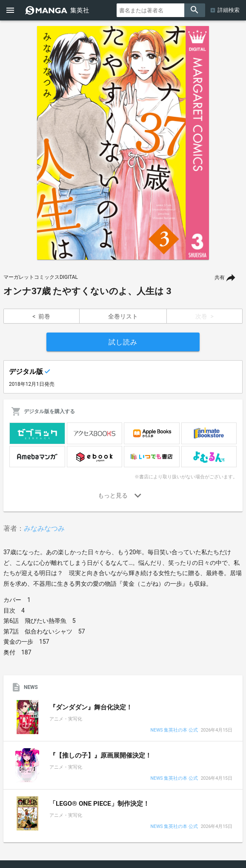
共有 (220, 278)
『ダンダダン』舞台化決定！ (91, 707)
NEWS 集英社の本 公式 (174, 731)
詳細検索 (229, 10)
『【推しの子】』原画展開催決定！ (100, 755)
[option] (123, 143)
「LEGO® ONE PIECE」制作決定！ (99, 804)
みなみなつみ (44, 528)
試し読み (123, 342)
